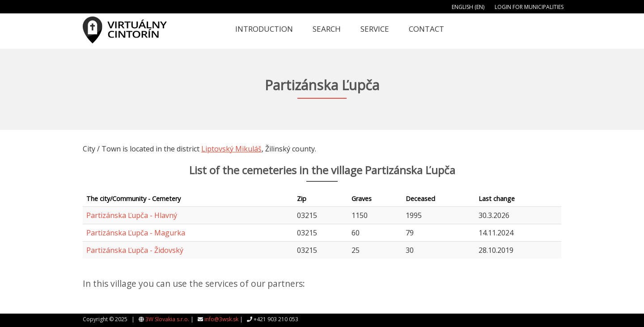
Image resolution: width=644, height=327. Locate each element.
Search (327, 29)
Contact (426, 29)
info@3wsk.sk (221, 319)
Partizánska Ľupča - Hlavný (132, 215)
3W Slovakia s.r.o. (167, 319)
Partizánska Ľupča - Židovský (135, 250)
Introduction (264, 29)
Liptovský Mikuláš (231, 149)
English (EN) (468, 7)
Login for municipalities (529, 7)
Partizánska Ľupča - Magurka (136, 233)
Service (375, 29)
